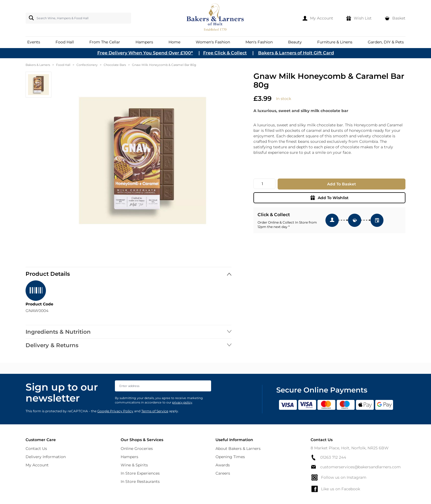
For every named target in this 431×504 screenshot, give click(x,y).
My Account (37, 465)
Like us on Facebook (335, 489)
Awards (223, 465)
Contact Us (36, 449)
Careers (223, 473)
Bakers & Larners (38, 65)
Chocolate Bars (115, 65)
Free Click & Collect (225, 53)
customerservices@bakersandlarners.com (356, 467)
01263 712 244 (328, 457)
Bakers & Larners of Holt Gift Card (296, 53)
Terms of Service (155, 411)
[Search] (30, 18)
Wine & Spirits (134, 465)
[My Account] (318, 18)
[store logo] (216, 18)
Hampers (129, 457)
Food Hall (63, 65)
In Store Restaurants (140, 481)
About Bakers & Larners (238, 449)
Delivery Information (46, 457)
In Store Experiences (140, 473)
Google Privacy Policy (115, 411)
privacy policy (182, 402)
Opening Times (230, 457)
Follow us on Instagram (339, 477)
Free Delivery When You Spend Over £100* (145, 53)
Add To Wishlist (329, 198)
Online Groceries (137, 449)
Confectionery (87, 65)
